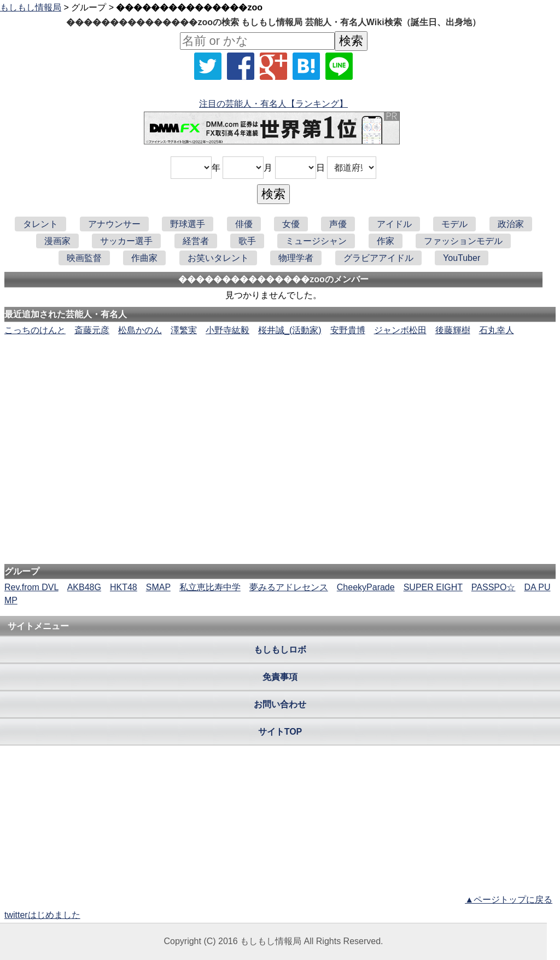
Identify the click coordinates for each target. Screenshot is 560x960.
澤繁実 (184, 330)
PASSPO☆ (494, 587)
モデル (454, 224)
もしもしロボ (280, 650)
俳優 (244, 224)
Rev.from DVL (31, 587)
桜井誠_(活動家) (290, 330)
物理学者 (296, 258)
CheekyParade (366, 587)
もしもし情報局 (31, 7)
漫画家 (57, 241)
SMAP (158, 587)
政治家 (511, 224)
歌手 (247, 241)
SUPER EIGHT (433, 587)
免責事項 (280, 677)
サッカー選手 (126, 241)
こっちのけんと (35, 330)
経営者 (196, 241)
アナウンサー (114, 224)
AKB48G (84, 587)
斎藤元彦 (92, 330)
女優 (291, 224)
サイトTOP (280, 732)
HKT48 (124, 587)
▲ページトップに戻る (509, 900)
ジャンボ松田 (400, 330)
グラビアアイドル (378, 258)
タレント (40, 224)
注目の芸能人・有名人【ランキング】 (273, 104)
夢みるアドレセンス (289, 587)
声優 (338, 224)
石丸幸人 (497, 330)
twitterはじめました (42, 915)
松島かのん (140, 330)
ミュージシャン (316, 241)
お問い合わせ (280, 704)
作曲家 (144, 258)
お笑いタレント (218, 258)
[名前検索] (257, 41)
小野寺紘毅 (227, 330)
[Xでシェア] (208, 66)
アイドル (394, 224)
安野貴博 (348, 330)
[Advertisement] (280, 370)
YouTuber (462, 258)
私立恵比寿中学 (210, 587)
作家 (386, 241)
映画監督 (84, 258)
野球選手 (188, 224)
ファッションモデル (463, 241)
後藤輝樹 (453, 330)
